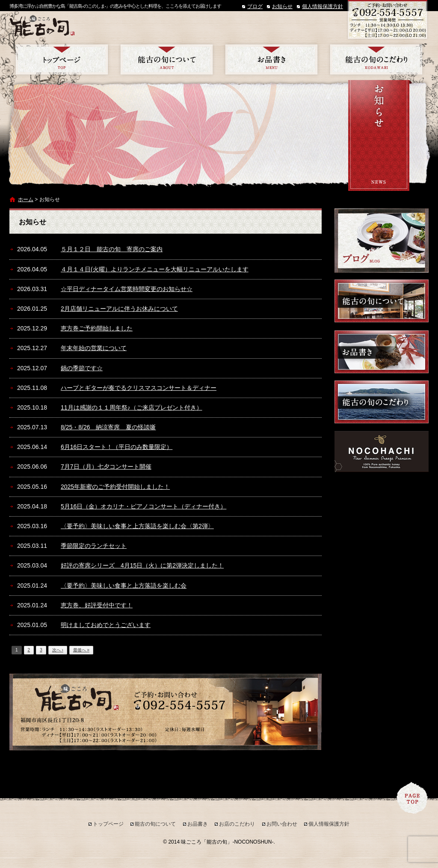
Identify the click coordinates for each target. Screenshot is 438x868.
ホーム (26, 199)
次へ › (58, 650)
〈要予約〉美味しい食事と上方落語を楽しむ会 (124, 586)
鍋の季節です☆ (82, 368)
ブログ (255, 6)
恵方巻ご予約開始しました (97, 328)
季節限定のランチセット (94, 546)
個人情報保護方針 (323, 6)
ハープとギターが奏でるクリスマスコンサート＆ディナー (139, 388)
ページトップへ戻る (412, 798)
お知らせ (282, 6)
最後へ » (81, 650)
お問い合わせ (282, 824)
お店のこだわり (376, 59)
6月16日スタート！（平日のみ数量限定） (117, 447)
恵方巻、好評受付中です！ (97, 605)
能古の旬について (167, 59)
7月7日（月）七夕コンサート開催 (106, 467)
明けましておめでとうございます (106, 625)
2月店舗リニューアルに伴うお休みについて (119, 309)
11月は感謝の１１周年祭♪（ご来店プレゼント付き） (132, 407)
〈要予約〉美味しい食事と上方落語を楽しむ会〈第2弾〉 (137, 526)
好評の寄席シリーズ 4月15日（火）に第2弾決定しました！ (142, 565)
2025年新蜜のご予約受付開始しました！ (115, 487)
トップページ (62, 59)
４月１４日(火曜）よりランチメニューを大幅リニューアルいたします (155, 269)
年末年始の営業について (94, 348)
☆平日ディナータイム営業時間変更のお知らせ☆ (127, 289)
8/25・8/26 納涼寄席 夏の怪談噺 (108, 427)
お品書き (271, 59)
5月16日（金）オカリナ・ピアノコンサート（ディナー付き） (144, 506)
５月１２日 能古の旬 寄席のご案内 (112, 249)
